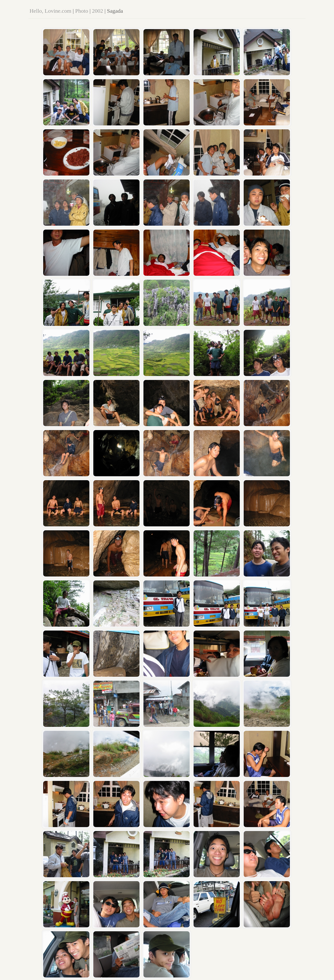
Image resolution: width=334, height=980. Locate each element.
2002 (97, 11)
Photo (82, 11)
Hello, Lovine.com (50, 11)
